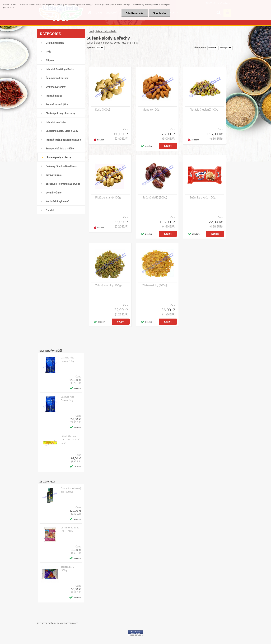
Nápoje (50, 60)
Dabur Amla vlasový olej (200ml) (71, 490)
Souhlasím (159, 13)
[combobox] (213, 48)
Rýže (48, 52)
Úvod (91, 31)
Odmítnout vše (134, 13)
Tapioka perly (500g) (67, 569)
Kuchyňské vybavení (57, 201)
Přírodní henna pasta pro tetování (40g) (70, 439)
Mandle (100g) (151, 110)
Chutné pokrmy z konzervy (61, 113)
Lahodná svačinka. (56, 122)
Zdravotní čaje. (54, 175)
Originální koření (55, 43)
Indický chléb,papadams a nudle (64, 140)
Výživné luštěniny (56, 87)
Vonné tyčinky (54, 193)
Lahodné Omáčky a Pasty (60, 69)
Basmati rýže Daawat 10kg (68, 359)
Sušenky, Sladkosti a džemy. (62, 166)
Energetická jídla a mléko (60, 148)
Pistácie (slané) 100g (108, 197)
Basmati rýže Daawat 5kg (67, 399)
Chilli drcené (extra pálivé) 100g (70, 529)
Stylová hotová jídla (57, 104)
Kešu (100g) (103, 110)
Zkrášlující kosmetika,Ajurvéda (63, 184)
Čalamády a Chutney (57, 78)
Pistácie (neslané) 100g (204, 110)
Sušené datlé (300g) (155, 197)
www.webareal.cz (69, 623)
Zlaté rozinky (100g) (155, 285)
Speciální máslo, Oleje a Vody (62, 131)
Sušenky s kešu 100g (203, 197)
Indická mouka (54, 96)
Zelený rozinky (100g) (108, 285)
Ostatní (50, 210)
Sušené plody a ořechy (59, 157)
